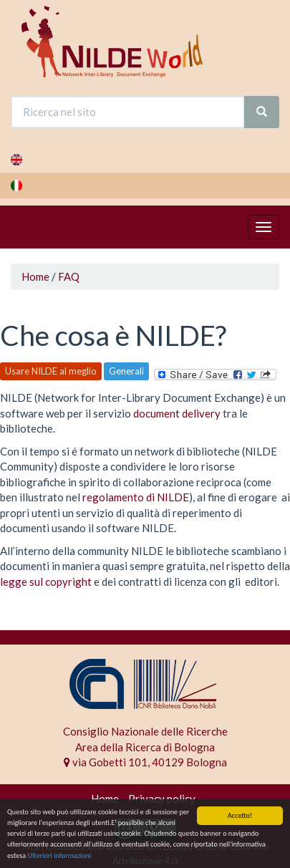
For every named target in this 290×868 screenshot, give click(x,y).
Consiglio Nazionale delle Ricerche (145, 731)
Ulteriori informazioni (59, 855)
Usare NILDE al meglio (51, 371)
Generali (126, 371)
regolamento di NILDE (136, 497)
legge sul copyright (46, 582)
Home (35, 276)
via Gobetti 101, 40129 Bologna (145, 762)
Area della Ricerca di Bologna (145, 747)
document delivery (177, 413)
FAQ (69, 276)
